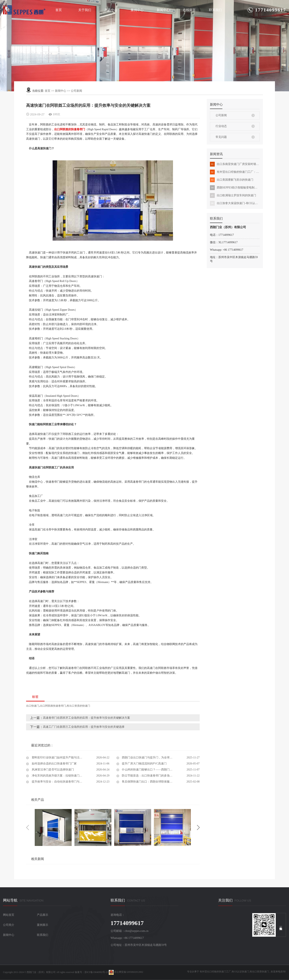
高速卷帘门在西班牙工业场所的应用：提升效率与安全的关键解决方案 (86, 718)
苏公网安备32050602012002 (126, 972)
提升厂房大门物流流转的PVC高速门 (144, 764)
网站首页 (9, 915)
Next (198, 827)
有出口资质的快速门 (78, 706)
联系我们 (215, 10)
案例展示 (43, 925)
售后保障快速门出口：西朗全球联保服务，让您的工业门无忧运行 (160, 782)
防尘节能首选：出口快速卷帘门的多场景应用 (150, 776)
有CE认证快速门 (240, 972)
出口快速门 (33, 706)
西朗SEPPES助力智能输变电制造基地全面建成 (235, 188)
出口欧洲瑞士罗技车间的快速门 (233, 195)
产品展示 (43, 915)
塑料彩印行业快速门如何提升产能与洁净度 (58, 758)
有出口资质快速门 (259, 972)
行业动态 (221, 126)
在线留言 (189, 10)
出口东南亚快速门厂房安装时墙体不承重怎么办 (235, 164)
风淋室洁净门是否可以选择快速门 (52, 770)
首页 (59, 10)
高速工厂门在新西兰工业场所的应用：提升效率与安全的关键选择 (84, 727)
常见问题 (221, 137)
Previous (27, 827)
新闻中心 (163, 10)
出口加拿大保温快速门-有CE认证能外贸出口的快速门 (235, 203)
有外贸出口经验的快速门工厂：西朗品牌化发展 (235, 172)
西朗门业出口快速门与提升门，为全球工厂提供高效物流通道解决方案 (160, 758)
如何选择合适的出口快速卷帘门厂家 (54, 764)
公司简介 (9, 925)
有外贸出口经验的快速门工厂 (215, 972)
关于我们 (85, 10)
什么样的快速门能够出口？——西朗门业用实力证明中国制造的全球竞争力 (160, 770)
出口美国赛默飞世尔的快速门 (232, 180)
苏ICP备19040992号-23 (96, 972)
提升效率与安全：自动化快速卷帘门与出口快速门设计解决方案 (70, 782)
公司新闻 (76, 91)
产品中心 (111, 10)
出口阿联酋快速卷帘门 (53, 706)
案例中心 (137, 10)
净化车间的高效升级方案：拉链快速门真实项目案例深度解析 (69, 776)
